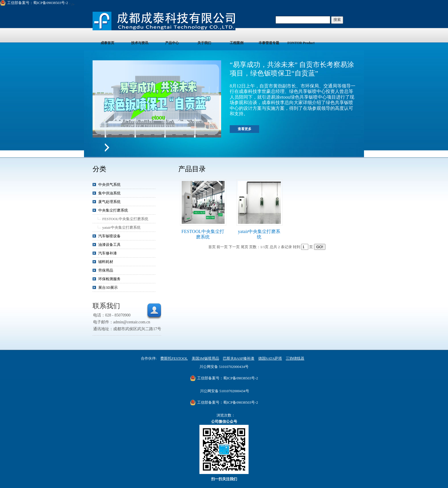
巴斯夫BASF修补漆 (239, 358)
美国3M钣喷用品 (205, 358)
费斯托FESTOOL (174, 358)
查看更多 (245, 129)
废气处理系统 (109, 202)
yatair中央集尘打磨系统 (121, 227)
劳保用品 (106, 270)
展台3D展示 (108, 287)
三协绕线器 (295, 358)
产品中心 (172, 43)
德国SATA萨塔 (270, 358)
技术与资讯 (140, 43)
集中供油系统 (109, 193)
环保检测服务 (109, 279)
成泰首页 (107, 43)
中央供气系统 (109, 185)
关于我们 (204, 43)
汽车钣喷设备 (109, 236)
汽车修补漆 (108, 253)
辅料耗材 (106, 262)
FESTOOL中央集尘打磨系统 (125, 219)
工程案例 (237, 43)
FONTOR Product (301, 43)
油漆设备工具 (109, 245)
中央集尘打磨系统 (113, 210)
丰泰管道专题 (269, 43)
